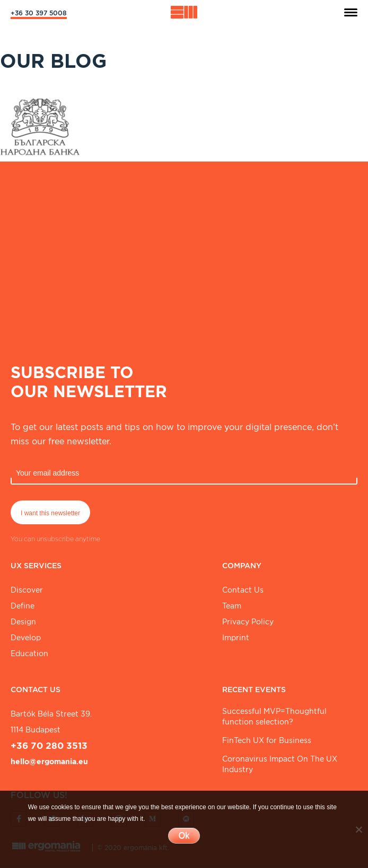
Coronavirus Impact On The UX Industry (280, 764)
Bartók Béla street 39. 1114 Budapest (51, 722)
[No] (358, 829)
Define (23, 606)
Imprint (236, 638)
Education (29, 654)
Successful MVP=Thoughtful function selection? (274, 717)
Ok (184, 835)
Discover (27, 590)
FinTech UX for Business (267, 740)
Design (23, 622)
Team (232, 606)
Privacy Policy (248, 622)
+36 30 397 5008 (39, 13)
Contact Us (243, 590)
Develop (26, 638)
